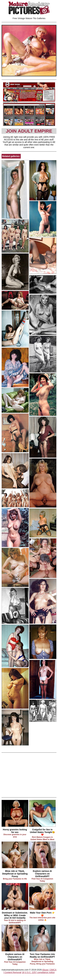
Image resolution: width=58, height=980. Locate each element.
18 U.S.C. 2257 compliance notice (38, 972)
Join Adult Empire (29, 131)
